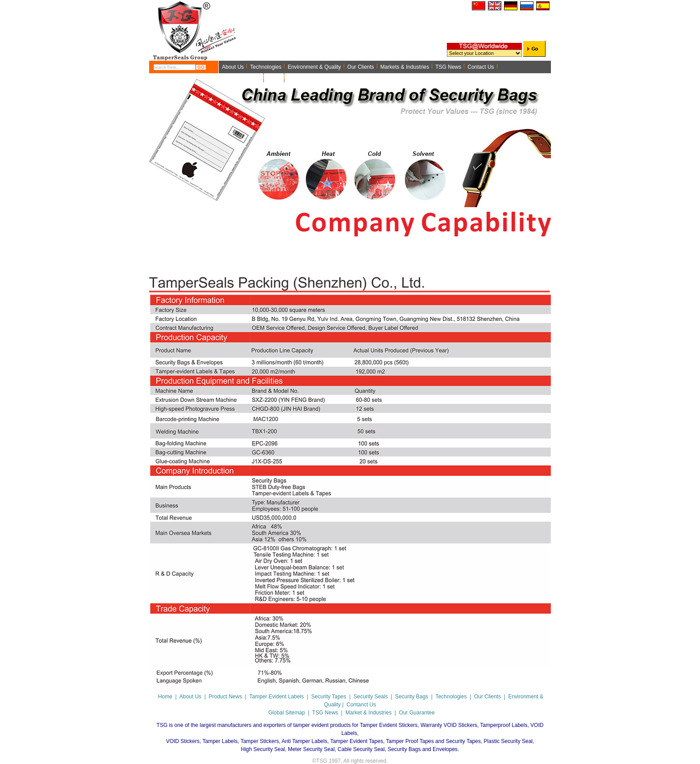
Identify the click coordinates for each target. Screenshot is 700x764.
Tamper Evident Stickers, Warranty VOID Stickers (419, 725)
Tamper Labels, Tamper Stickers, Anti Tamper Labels (265, 741)
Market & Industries (369, 713)
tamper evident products (322, 725)
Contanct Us (361, 705)
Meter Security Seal (311, 749)
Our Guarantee (417, 713)
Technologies (451, 697)
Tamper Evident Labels (276, 697)
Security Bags (412, 697)
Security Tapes (329, 697)
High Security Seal (263, 749)
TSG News (448, 67)
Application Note (241, 78)
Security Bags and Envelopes (423, 749)
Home (274, 78)
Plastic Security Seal (508, 741)
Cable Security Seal (361, 749)
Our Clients (361, 67)
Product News (226, 697)
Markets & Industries (405, 67)
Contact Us (481, 67)
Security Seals (371, 697)
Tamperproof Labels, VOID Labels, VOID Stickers (355, 733)
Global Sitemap (287, 713)
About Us (190, 697)
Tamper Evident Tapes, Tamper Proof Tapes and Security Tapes (406, 741)
